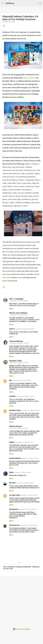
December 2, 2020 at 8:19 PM (25, 483)
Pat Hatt (12, 483)
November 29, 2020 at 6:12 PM (19, 315)
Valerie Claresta (15, 426)
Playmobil (6, 278)
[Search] (40, 3)
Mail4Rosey (10, 3)
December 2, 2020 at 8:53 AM (23, 472)
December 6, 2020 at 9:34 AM (29, 525)
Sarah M (12, 396)
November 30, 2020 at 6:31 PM (24, 442)
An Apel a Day (15, 495)
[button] (4, 26)
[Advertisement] (21, 600)
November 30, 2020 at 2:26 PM (30, 410)
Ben (11, 380)
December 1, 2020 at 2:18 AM (30, 458)
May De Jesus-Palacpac (18, 313)
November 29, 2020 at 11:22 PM (19, 343)
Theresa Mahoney (16, 341)
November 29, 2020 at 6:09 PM (19, 301)
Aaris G (12, 329)
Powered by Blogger (21, 629)
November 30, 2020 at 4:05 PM (19, 428)
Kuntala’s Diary (15, 410)
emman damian (15, 458)
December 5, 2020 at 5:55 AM (27, 509)
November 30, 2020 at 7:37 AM (25, 396)
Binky (11, 472)
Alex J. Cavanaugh (16, 299)
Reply (11, 309)
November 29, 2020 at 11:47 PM (19, 363)
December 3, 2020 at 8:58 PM (29, 495)
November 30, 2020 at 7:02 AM (22, 380)
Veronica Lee (14, 525)
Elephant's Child (15, 361)
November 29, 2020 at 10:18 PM (25, 329)
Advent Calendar (29, 78)
